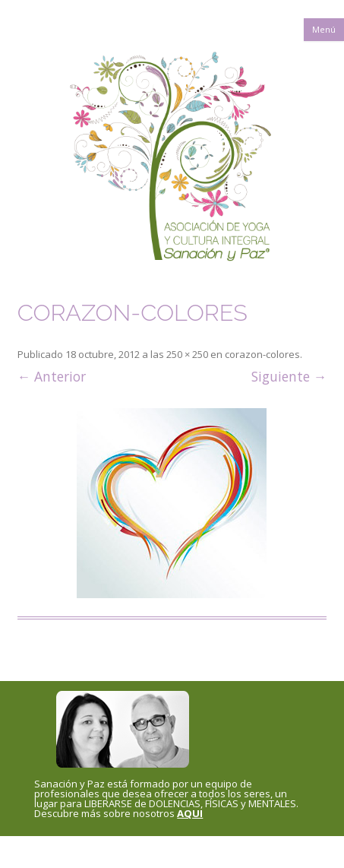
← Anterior (52, 376)
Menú (324, 29)
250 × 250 (187, 354)
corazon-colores (262, 354)
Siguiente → (289, 376)
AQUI (190, 813)
